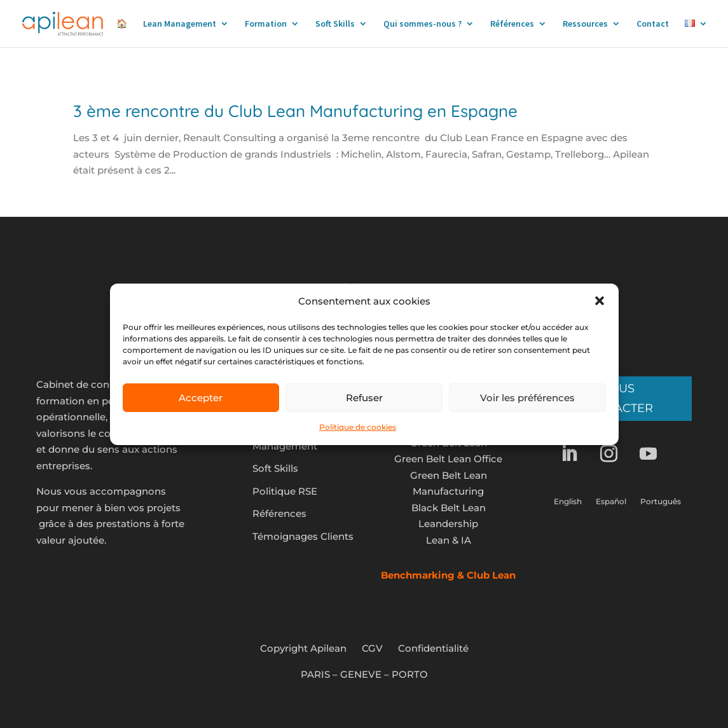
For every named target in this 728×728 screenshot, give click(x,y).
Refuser (364, 398)
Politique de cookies (358, 427)
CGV (372, 648)
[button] (600, 301)
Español (611, 502)
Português (661, 502)
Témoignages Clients (303, 536)
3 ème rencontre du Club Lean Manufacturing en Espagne (295, 111)
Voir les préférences (527, 398)
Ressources (585, 24)
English (568, 502)
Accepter (201, 398)
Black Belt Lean (449, 508)
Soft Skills (335, 24)
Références (512, 24)
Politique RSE (285, 491)
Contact (653, 24)
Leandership (448, 524)
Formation (266, 24)
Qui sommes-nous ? (422, 24)
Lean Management (180, 24)
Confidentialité (433, 648)
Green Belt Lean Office (448, 459)
